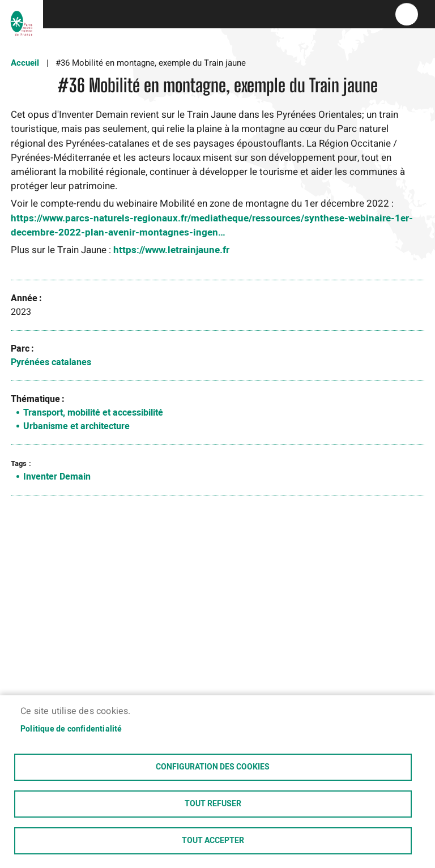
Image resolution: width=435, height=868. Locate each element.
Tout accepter (213, 841)
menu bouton (407, 14)
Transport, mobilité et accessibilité (93, 413)
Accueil (25, 63)
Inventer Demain (57, 477)
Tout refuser (213, 804)
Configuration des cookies (213, 767)
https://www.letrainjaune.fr (171, 250)
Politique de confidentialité (71, 729)
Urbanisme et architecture (76, 426)
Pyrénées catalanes (51, 362)
